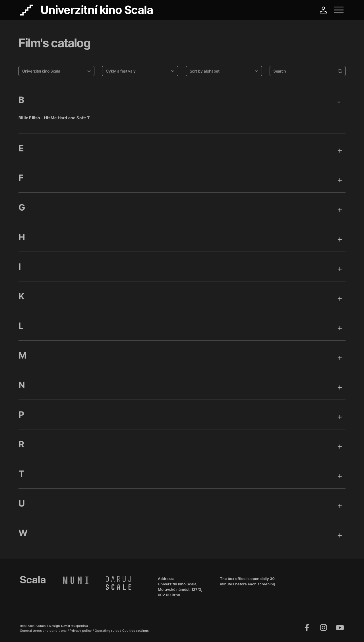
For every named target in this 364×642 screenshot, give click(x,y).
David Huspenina (75, 626)
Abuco (41, 626)
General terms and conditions (44, 631)
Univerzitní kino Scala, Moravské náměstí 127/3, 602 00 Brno (180, 589)
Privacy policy (81, 631)
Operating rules (107, 631)
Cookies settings (136, 631)
